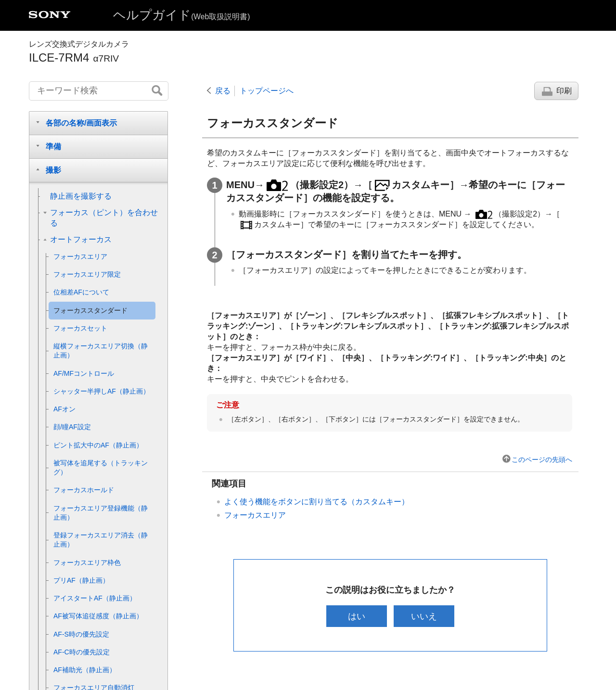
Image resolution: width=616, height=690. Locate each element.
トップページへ (267, 91)
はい (356, 616)
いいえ (425, 616)
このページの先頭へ (542, 460)
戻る (223, 91)
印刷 (564, 91)
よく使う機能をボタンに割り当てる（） (317, 502)
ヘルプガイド (181, 15)
